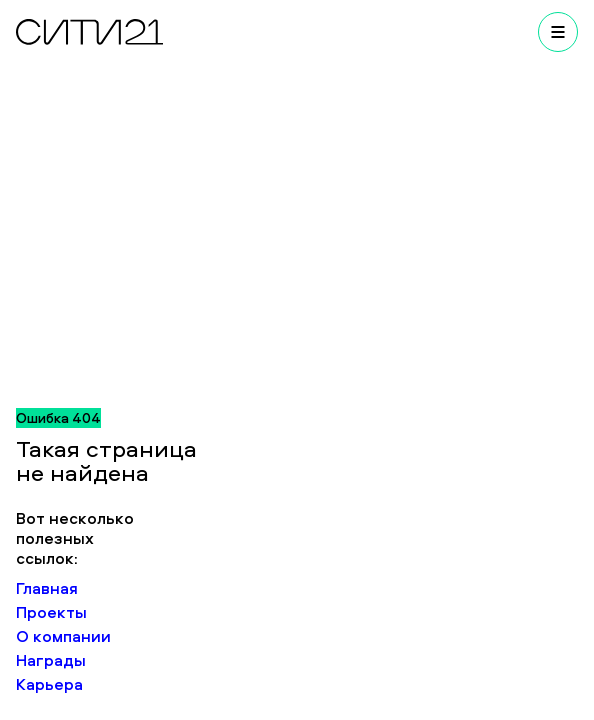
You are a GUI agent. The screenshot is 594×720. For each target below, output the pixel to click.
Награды (51, 660)
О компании (63, 636)
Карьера (49, 684)
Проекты (51, 612)
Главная (47, 588)
